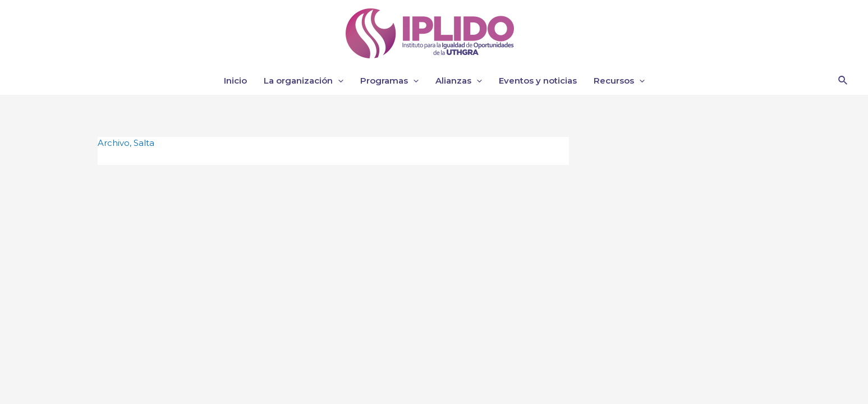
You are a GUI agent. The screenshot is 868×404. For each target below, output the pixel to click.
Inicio (235, 81)
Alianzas (459, 81)
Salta (144, 143)
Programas (389, 81)
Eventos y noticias (538, 81)
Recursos (619, 81)
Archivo (114, 143)
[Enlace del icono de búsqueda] (843, 81)
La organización (304, 81)
